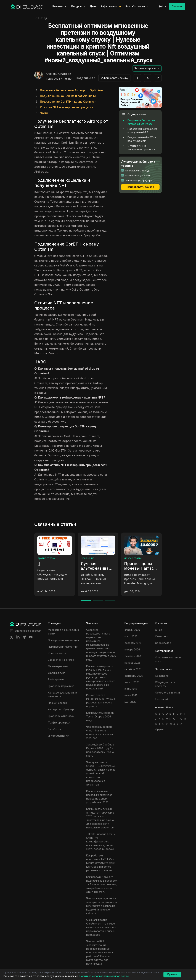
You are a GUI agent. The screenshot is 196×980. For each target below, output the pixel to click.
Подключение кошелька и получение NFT (69, 96)
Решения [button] (60, 6)
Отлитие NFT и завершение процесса (67, 107)
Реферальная (109, 6)
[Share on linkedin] (18, 637)
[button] (147, 68)
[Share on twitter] (12, 637)
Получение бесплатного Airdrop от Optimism (71, 90)
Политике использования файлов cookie (104, 976)
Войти (162, 6)
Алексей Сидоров (58, 74)
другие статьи (46, 558)
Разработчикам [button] (137, 6)
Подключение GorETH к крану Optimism (68, 102)
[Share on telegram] (24, 637)
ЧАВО (44, 113)
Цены (93, 6)
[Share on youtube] (31, 637)
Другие (160, 729)
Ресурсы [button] (79, 6)
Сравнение (87, 558)
